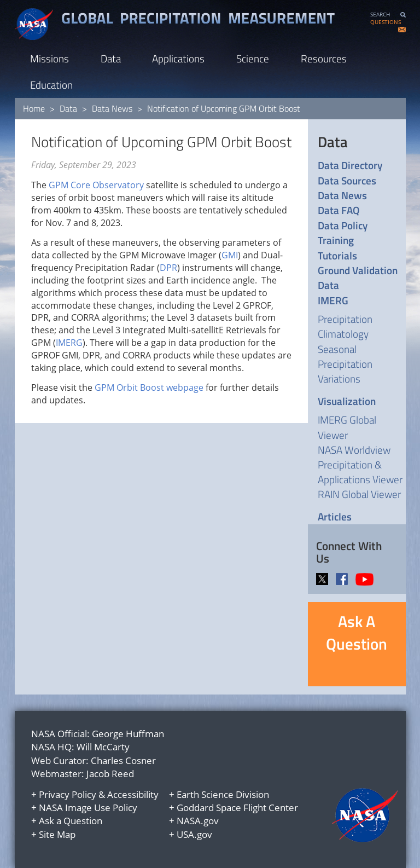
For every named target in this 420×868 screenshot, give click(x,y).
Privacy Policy (68, 794)
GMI (230, 255)
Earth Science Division (223, 794)
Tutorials (337, 255)
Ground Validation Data (358, 278)
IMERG (69, 343)
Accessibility (133, 794)
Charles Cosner (123, 760)
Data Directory (350, 165)
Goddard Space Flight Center (237, 808)
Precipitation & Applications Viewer (360, 472)
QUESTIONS (386, 22)
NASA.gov (198, 821)
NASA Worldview (354, 450)
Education (51, 85)
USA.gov (194, 834)
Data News (112, 108)
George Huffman (128, 734)
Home (34, 108)
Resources (324, 58)
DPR (168, 268)
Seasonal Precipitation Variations (345, 364)
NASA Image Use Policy (88, 808)
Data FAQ (339, 210)
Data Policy (343, 225)
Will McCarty (103, 747)
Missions (49, 58)
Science (253, 58)
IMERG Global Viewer (347, 427)
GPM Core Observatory (96, 185)
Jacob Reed (110, 774)
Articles (335, 516)
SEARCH (380, 15)
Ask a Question (71, 821)
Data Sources (347, 180)
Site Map (57, 834)
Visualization (347, 401)
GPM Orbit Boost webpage (149, 387)
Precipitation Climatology (345, 326)
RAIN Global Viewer (359, 494)
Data (111, 58)
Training (336, 240)
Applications (178, 58)
